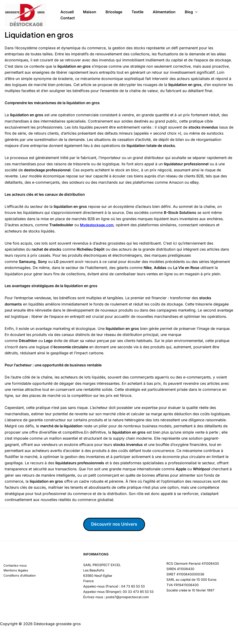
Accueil (67, 10)
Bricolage (114, 10)
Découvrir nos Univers (118, 524)
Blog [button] (191, 10)
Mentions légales (13, 571)
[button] (195, 10)
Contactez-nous (12, 566)
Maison (90, 10)
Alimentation (164, 10)
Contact (68, 23)
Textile (137, 10)
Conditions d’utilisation (17, 576)
